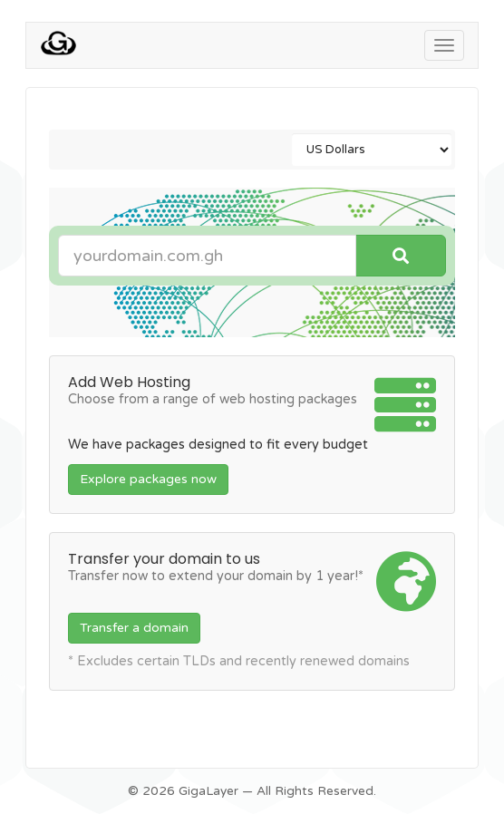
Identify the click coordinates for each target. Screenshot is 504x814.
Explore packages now (148, 479)
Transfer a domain (134, 628)
